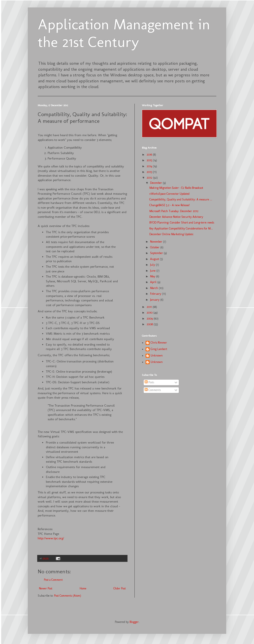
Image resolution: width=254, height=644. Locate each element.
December (156, 183)
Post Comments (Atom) (68, 596)
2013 (150, 172)
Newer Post (46, 588)
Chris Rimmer (159, 343)
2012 (150, 178)
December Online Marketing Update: (172, 234)
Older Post (120, 588)
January (155, 300)
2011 (150, 307)
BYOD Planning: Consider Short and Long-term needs (182, 223)
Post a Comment (53, 580)
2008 (150, 324)
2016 (150, 155)
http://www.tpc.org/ (51, 538)
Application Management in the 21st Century (124, 33)
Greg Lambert (159, 349)
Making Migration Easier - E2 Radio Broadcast (176, 188)
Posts (149, 382)
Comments (153, 390)
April (154, 282)
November (157, 242)
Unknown (157, 355)
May (153, 276)
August (155, 259)
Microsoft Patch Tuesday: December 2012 (174, 211)
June (153, 271)
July (153, 265)
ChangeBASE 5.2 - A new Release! (170, 205)
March (154, 288)
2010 (150, 313)
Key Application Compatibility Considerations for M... (181, 228)
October (155, 247)
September (157, 253)
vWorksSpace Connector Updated (169, 194)
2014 (150, 166)
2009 (150, 319)
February (156, 294)
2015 (150, 160)
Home (83, 588)
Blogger (134, 622)
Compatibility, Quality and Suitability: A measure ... (181, 199)
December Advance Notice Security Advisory (176, 217)
